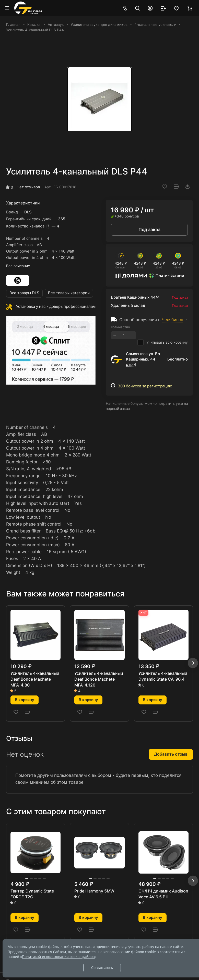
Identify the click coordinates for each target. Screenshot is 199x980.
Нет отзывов (28, 187)
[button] (193, 663)
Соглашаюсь (102, 968)
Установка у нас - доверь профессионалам (56, 307)
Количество (120, 327)
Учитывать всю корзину (163, 342)
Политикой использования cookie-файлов (58, 957)
